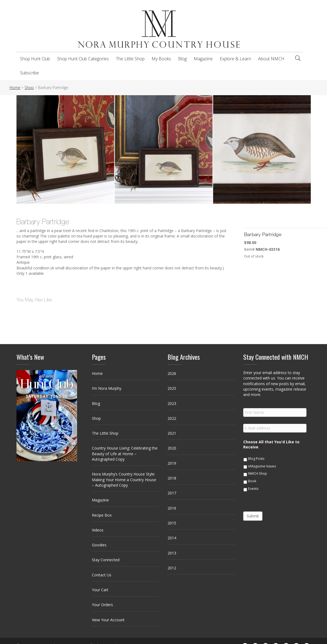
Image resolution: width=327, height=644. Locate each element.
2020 (172, 448)
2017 (172, 493)
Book (252, 481)
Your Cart (100, 590)
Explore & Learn (235, 59)
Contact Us (102, 575)
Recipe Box (102, 515)
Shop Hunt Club (35, 59)
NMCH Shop (258, 473)
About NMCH (271, 59)
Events (253, 489)
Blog (182, 59)
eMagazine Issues (262, 466)
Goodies (99, 545)
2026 (172, 373)
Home (97, 373)
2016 (172, 508)
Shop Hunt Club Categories (83, 59)
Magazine (203, 59)
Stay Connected (106, 560)
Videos (98, 530)
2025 (172, 388)
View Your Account (108, 620)
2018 (172, 478)
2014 (172, 538)
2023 (172, 403)
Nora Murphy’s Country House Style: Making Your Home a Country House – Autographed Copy (124, 480)
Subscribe (29, 73)
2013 (172, 553)
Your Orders (102, 605)
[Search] (298, 58)
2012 (172, 568)
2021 (172, 433)
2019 (172, 463)
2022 (172, 418)
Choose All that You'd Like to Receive (271, 444)
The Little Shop (130, 59)
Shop (96, 418)
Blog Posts (256, 459)
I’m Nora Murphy (107, 388)
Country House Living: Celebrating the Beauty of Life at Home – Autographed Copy (125, 454)
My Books (161, 59)
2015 (172, 523)
